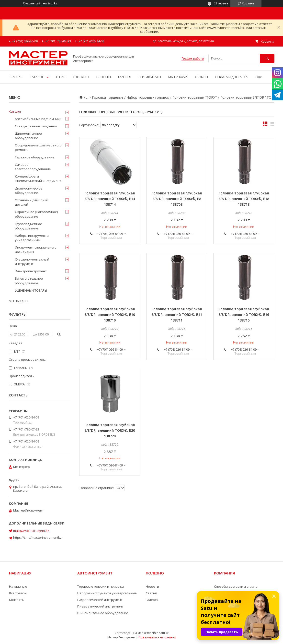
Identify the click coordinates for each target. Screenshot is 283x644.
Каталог (15, 111)
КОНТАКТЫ (81, 77)
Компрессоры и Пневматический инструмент (38, 179)
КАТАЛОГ (37, 77)
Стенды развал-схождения (36, 126)
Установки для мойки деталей (32, 202)
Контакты (17, 600)
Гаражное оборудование (35, 157)
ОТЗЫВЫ (201, 77)
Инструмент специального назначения (36, 250)
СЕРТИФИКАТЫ (150, 77)
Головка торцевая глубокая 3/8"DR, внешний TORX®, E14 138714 (110, 199)
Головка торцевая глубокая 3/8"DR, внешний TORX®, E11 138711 (177, 315)
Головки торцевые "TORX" (195, 97)
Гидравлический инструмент (100, 600)
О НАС (61, 77)
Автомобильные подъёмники (38, 119)
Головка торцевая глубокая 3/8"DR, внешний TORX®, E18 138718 (244, 199)
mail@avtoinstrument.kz (31, 531)
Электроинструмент (31, 271)
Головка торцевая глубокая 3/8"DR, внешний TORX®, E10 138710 (110, 315)
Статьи (151, 593)
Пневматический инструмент (100, 606)
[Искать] (267, 58)
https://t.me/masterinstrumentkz (37, 537)
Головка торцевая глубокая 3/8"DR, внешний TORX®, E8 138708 (177, 199)
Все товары (18, 593)
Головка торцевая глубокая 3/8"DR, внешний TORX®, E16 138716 (244, 315)
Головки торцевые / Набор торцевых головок (130, 97)
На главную (18, 586)
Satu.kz (164, 633)
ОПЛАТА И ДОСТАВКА (231, 77)
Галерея (152, 600)
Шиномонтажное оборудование (28, 136)
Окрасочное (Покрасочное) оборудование (36, 214)
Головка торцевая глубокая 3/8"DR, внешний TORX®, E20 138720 (110, 430)
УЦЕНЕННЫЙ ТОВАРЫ (31, 290)
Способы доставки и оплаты (236, 586)
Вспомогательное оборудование (29, 281)
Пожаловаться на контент (157, 637)
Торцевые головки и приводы (101, 586)
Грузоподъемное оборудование (28, 226)
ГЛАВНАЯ (16, 77)
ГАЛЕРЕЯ (125, 77)
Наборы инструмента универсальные (32, 238)
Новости (152, 586)
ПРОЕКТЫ (104, 77)
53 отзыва (221, 3)
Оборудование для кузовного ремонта (38, 147)
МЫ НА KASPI (178, 77)
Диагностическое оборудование (29, 191)
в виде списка (272, 125)
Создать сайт (32, 3)
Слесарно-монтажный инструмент (32, 262)
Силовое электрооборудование (33, 167)
